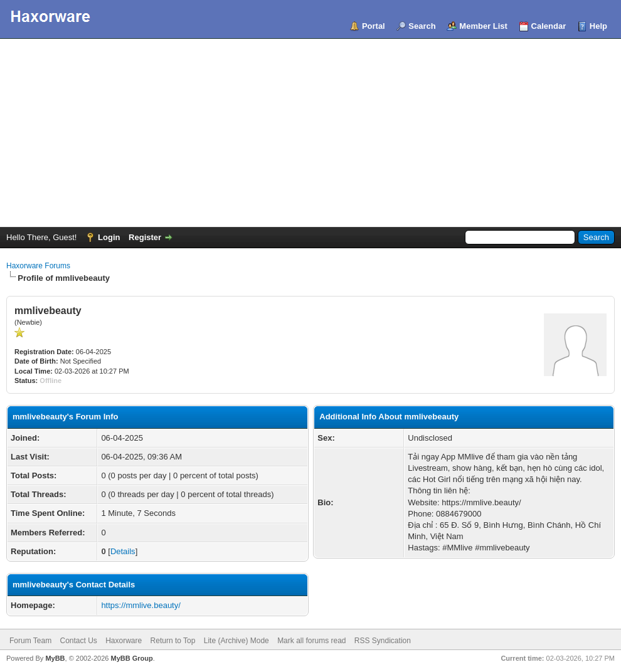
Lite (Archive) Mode (236, 641)
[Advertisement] (310, 133)
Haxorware (124, 641)
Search (422, 26)
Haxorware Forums (38, 266)
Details (123, 551)
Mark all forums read (311, 641)
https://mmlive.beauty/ (141, 605)
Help (598, 26)
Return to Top (173, 641)
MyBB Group (131, 658)
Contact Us (78, 641)
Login (109, 237)
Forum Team (30, 641)
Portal (374, 26)
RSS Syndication (383, 641)
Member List (483, 26)
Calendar (549, 26)
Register (145, 237)
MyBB (55, 658)
